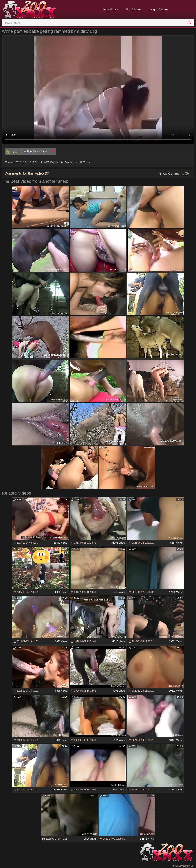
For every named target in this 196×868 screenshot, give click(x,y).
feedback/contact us (183, 866)
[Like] (12, 151)
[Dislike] (52, 151)
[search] (189, 22)
